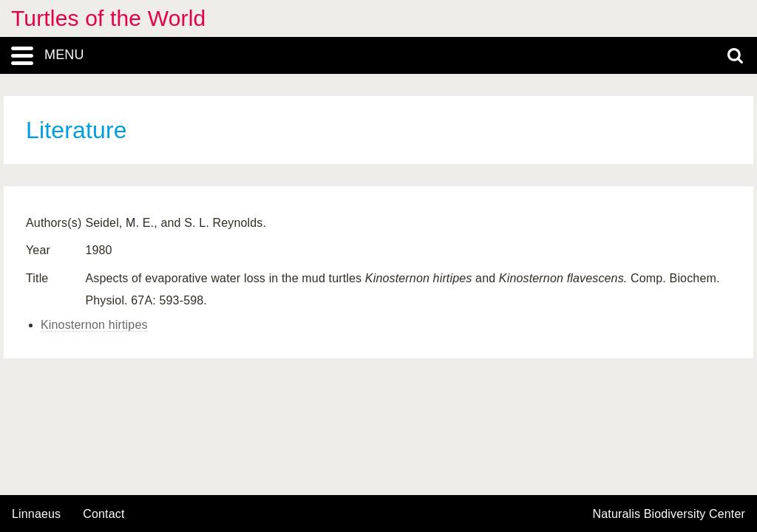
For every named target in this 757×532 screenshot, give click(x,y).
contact (103, 514)
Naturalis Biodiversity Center (669, 514)
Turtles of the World (108, 18)
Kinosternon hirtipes (94, 325)
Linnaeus (36, 514)
